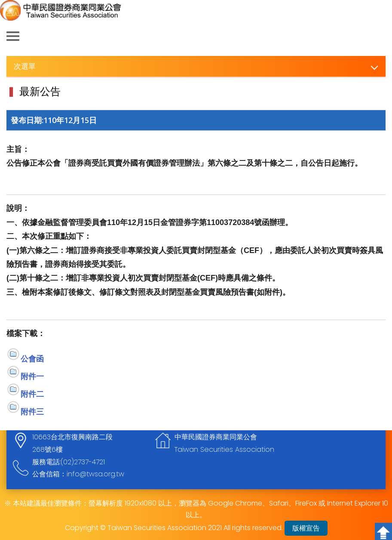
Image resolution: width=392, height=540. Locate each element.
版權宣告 (306, 528)
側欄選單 (13, 36)
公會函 (32, 358)
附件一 (32, 376)
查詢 (379, 37)
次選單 (25, 66)
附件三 (32, 411)
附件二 (32, 394)
